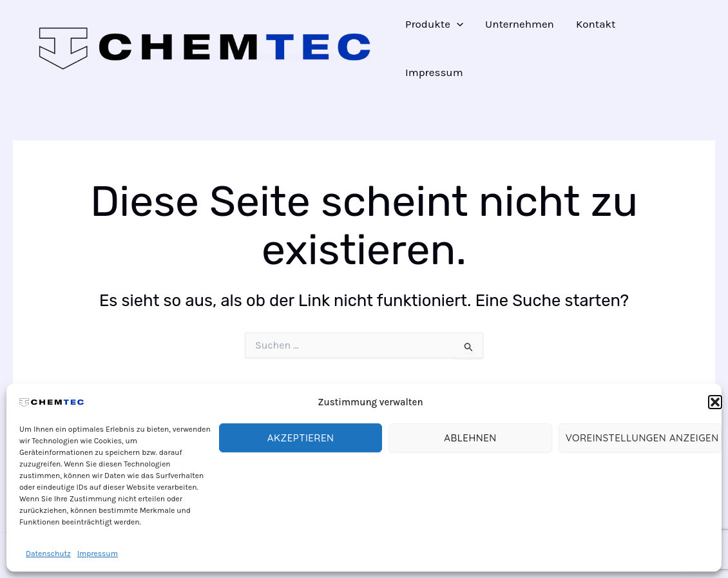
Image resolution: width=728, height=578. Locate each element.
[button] (715, 402)
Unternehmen (520, 24)
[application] (457, 24)
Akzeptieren (301, 438)
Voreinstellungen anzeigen (642, 438)
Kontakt (596, 24)
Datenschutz (48, 554)
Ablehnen (470, 438)
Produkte (434, 24)
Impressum (98, 554)
